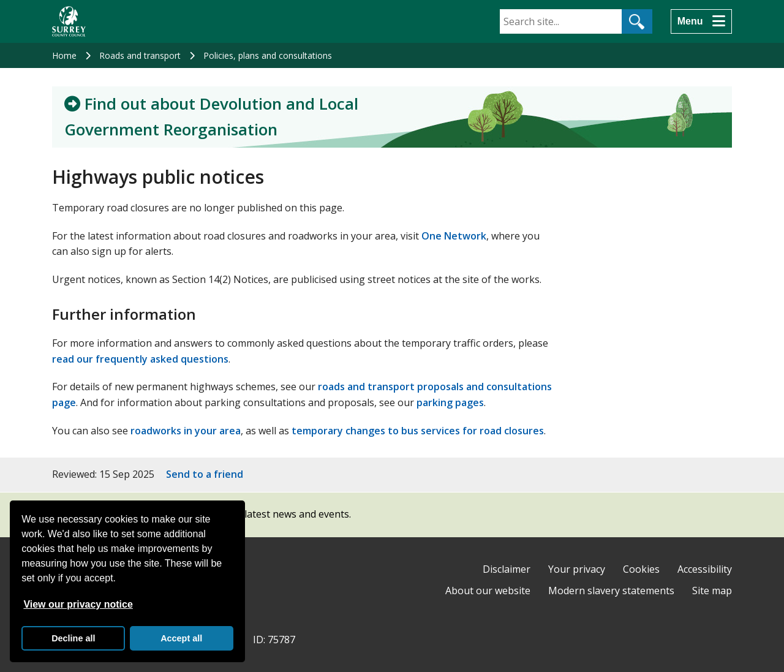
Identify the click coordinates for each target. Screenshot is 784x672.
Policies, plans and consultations (268, 55)
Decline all (73, 638)
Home (64, 55)
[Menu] (701, 21)
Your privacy (577, 569)
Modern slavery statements (611, 591)
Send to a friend (205, 474)
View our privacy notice (78, 604)
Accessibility (705, 569)
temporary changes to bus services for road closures (418, 431)
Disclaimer (507, 569)
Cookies (641, 569)
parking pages (450, 402)
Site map (712, 591)
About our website (488, 591)
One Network (454, 236)
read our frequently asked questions (140, 359)
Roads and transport (140, 55)
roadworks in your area (186, 431)
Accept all (181, 638)
